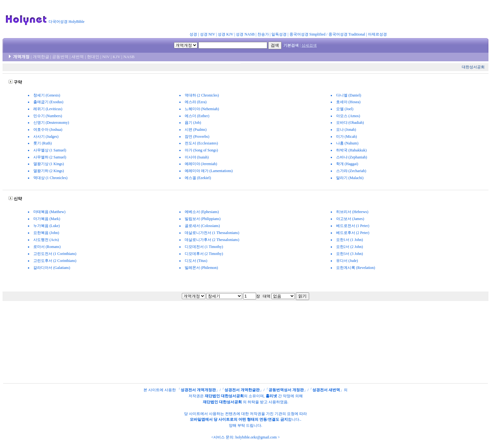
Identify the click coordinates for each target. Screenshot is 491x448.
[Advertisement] (244, 17)
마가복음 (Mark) (47, 219)
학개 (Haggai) (347, 164)
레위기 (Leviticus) (48, 109)
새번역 (78, 57)
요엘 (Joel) (345, 109)
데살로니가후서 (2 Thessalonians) (212, 240)
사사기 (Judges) (46, 137)
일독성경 (279, 34)
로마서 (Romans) (47, 247)
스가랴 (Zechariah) (351, 171)
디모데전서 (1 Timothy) (204, 247)
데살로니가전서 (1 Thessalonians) (212, 233)
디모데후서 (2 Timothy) (204, 254)
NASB (129, 57)
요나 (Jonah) (346, 130)
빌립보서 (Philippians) (203, 219)
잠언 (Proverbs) (197, 137)
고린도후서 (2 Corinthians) (55, 261)
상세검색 (309, 45)
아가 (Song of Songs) (201, 150)
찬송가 (263, 34)
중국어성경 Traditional (347, 34)
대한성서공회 (473, 67)
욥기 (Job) (193, 123)
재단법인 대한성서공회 (224, 396)
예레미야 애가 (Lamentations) (209, 171)
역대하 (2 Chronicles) (202, 95)
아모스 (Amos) (348, 116)
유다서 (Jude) (347, 261)
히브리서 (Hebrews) (352, 212)
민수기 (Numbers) (48, 116)
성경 (193, 34)
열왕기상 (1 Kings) (49, 164)
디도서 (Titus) (196, 261)
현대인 (93, 57)
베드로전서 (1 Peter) (353, 226)
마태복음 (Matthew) (50, 212)
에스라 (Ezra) (196, 102)
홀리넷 (271, 396)
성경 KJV (226, 34)
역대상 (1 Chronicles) (50, 178)
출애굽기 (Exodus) (48, 102)
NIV (106, 57)
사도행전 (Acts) (46, 240)
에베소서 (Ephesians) (202, 212)
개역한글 (41, 57)
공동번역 (60, 57)
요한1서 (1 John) (350, 240)
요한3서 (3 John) (350, 254)
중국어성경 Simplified (308, 34)
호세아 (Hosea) (348, 102)
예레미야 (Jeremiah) (201, 164)
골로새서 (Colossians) (202, 226)
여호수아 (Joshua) (48, 130)
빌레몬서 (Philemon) (201, 268)
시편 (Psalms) (196, 130)
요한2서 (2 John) (350, 247)
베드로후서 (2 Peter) (353, 233)
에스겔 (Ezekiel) (198, 178)
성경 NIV (208, 34)
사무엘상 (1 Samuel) (50, 150)
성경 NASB (245, 34)
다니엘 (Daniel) (349, 95)
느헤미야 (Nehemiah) (202, 109)
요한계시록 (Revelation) (356, 268)
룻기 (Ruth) (43, 143)
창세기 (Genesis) (47, 95)
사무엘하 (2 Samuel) (50, 157)
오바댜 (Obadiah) (350, 123)
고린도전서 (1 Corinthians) (55, 254)
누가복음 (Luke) (47, 226)
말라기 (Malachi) (350, 178)
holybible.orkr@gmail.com (256, 437)
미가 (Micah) (347, 137)
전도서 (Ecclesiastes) (201, 143)
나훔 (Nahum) (347, 143)
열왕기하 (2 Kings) (49, 171)
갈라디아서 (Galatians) (52, 268)
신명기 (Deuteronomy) (51, 123)
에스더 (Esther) (197, 116)
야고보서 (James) (350, 219)
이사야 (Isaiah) (197, 157)
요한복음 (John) (46, 233)
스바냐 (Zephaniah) (352, 157)
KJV (116, 57)
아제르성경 (377, 34)
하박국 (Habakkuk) (351, 150)
